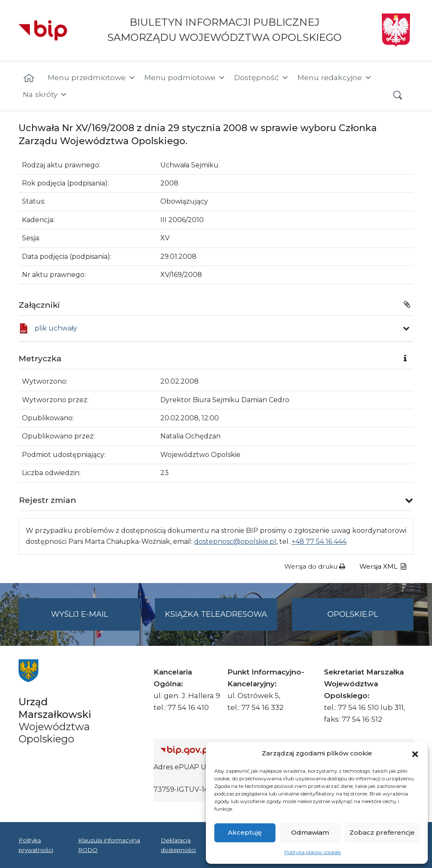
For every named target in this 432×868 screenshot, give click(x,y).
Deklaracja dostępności (178, 845)
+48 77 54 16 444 (319, 541)
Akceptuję (245, 832)
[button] (415, 753)
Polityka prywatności (36, 845)
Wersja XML (383, 566)
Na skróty (45, 94)
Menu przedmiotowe (92, 78)
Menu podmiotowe (185, 78)
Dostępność (262, 78)
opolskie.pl (353, 614)
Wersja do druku (315, 566)
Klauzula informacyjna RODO (109, 845)
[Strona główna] (29, 78)
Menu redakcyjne (335, 78)
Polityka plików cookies (313, 852)
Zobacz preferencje (382, 832)
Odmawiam (310, 832)
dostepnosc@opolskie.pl (235, 541)
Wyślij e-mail (96, 619)
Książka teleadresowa (216, 614)
